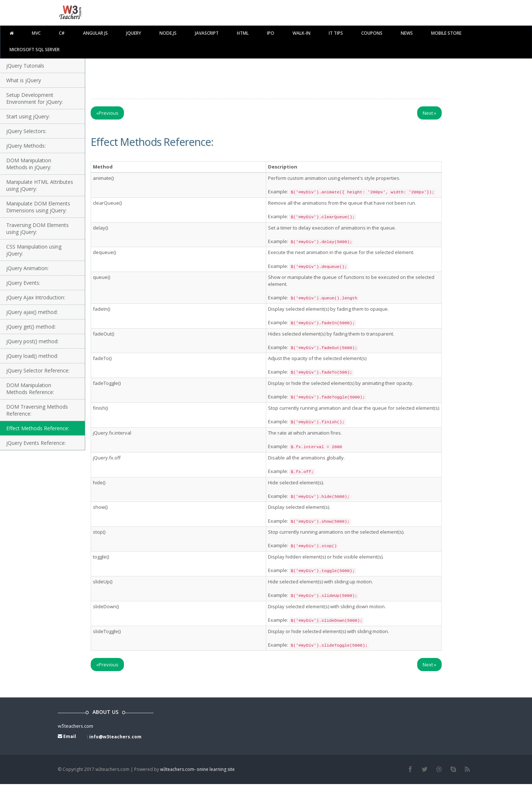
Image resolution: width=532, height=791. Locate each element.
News (407, 33)
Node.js (168, 33)
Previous (107, 113)
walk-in (301, 33)
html (243, 33)
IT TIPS (336, 33)
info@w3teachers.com (115, 737)
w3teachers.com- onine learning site (197, 769)
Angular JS (95, 33)
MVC (36, 33)
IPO (271, 33)
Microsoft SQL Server (35, 50)
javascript (207, 33)
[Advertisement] (266, 77)
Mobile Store (446, 33)
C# (62, 33)
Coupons (372, 33)
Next (429, 113)
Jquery (134, 33)
